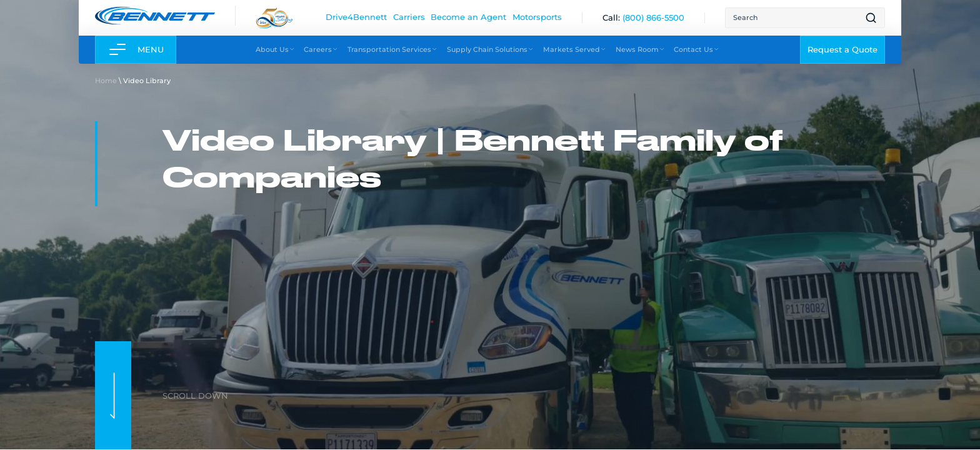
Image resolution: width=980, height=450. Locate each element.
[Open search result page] (871, 18)
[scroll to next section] (113, 395)
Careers (321, 49)
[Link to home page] (155, 15)
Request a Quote (842, 49)
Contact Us (697, 49)
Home (106, 80)
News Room (640, 49)
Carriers (409, 17)
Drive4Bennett (356, 17)
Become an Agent (468, 17)
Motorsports (537, 17)
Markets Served (575, 49)
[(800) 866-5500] (653, 17)
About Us (275, 49)
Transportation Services (392, 49)
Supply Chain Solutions (490, 49)
